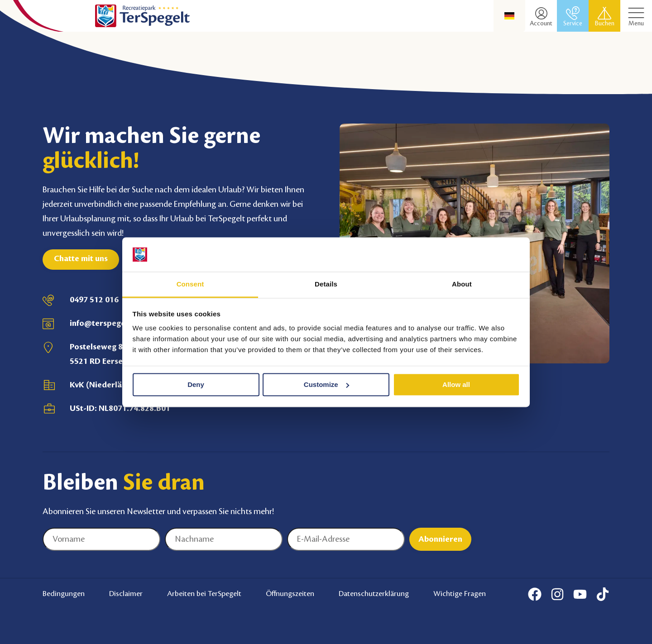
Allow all (456, 384)
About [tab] (462, 284)
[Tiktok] (603, 594)
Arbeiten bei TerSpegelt (204, 594)
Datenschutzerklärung (374, 594)
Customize (326, 384)
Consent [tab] (190, 284)
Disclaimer (126, 594)
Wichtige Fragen (460, 594)
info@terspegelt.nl (105, 323)
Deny (196, 384)
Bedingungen (64, 594)
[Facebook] (535, 594)
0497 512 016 (94, 300)
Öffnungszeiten (290, 594)
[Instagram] (557, 594)
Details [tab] (326, 284)
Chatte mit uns (81, 258)
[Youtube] (580, 594)
